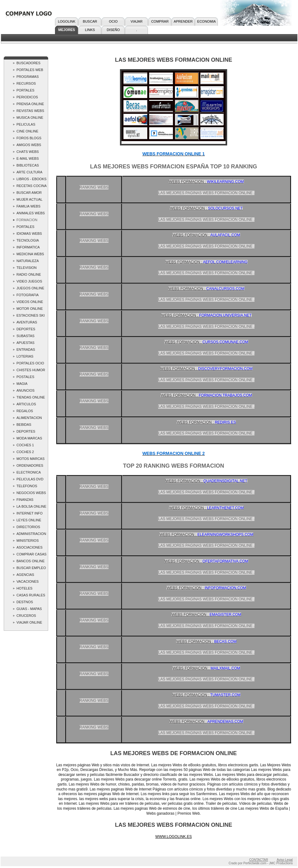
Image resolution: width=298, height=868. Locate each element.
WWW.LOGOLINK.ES (174, 837)
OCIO (113, 21)
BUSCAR (90, 21)
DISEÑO (113, 30)
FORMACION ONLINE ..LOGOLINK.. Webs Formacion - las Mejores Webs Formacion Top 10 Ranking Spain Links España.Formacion (31, 221)
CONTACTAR (259, 860)
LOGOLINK (66, 21)
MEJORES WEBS (67, 31)
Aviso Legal (285, 860)
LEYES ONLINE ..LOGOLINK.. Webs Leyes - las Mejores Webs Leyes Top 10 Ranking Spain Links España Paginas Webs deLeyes (30, 521)
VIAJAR (137, 21)
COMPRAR (160, 21)
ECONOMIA (207, 21)
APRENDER (183, 21)
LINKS (90, 30)
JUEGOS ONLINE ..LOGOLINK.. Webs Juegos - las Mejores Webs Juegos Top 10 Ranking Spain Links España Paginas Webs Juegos (30, 289)
